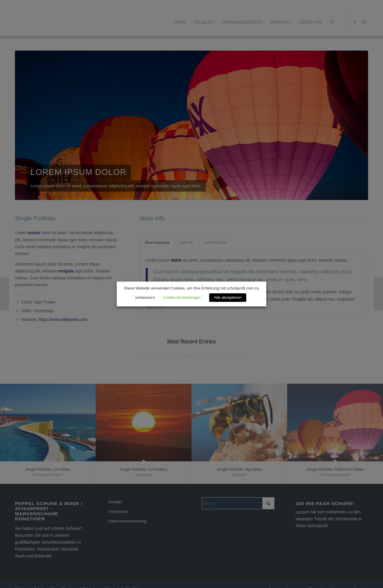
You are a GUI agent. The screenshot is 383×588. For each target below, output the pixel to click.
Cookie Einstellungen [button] (182, 298)
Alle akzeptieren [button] (228, 298)
